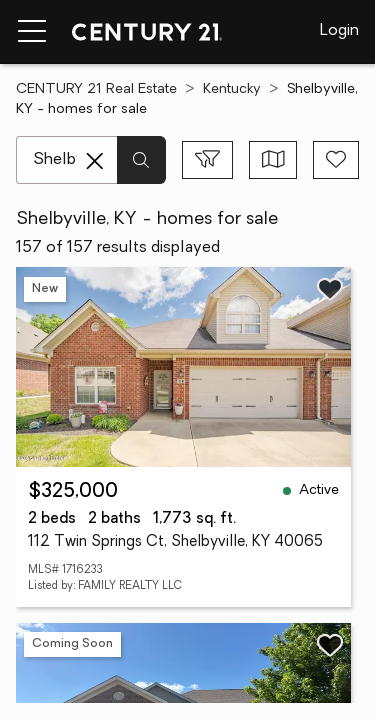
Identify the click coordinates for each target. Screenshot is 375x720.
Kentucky (232, 89)
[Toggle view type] (273, 160)
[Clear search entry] (95, 161)
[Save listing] (330, 289)
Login (339, 31)
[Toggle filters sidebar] (207, 160)
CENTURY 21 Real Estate (96, 89)
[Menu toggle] (32, 32)
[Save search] (336, 160)
